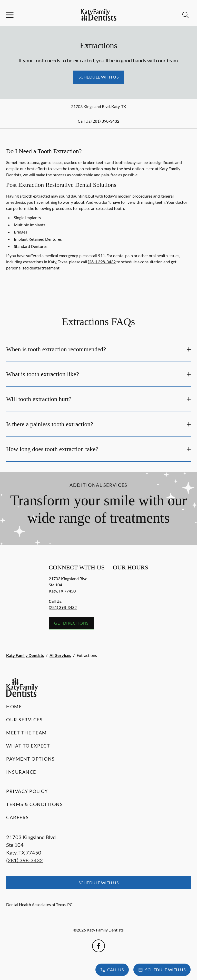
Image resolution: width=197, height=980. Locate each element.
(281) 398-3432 (105, 121)
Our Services (24, 720)
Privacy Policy (27, 791)
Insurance (21, 772)
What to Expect (28, 746)
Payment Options (31, 759)
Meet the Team (27, 733)
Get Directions (71, 623)
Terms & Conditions (35, 804)
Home (14, 706)
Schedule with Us (99, 77)
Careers (18, 817)
